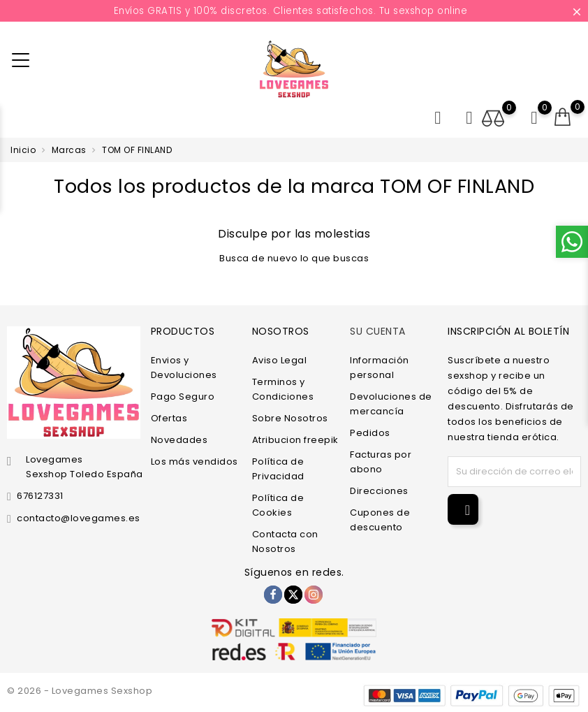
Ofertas (169, 418)
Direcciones (379, 491)
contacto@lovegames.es (79, 518)
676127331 (40, 496)
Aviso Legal (280, 360)
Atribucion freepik (295, 440)
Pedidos (370, 433)
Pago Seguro (183, 397)
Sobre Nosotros (290, 418)
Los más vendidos (194, 462)
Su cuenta (378, 331)
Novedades (179, 440)
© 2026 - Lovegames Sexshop (80, 691)
